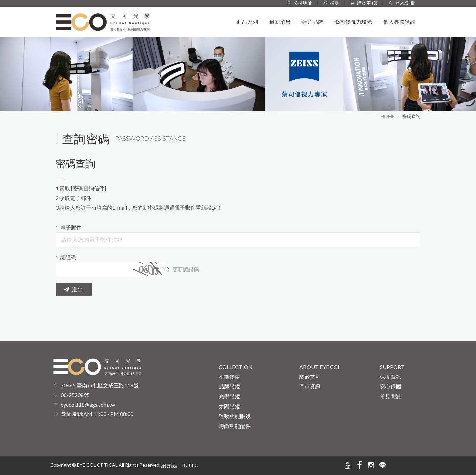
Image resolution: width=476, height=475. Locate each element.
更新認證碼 (182, 269)
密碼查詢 (411, 116)
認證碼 (68, 257)
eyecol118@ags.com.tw (88, 404)
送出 (74, 289)
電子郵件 (71, 227)
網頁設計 (171, 466)
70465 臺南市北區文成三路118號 (100, 385)
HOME (388, 116)
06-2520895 (75, 395)
